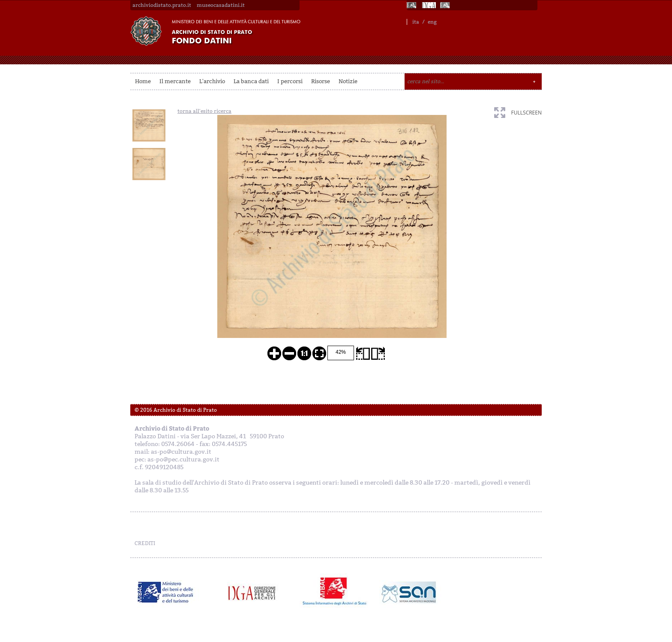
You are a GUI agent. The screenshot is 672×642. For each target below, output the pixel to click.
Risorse (321, 81)
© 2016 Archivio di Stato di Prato (176, 410)
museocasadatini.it (221, 5)
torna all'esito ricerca (204, 111)
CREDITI (145, 543)
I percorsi (290, 81)
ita (416, 22)
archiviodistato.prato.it (162, 5)
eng (432, 22)
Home (143, 81)
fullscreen (526, 113)
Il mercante (175, 81)
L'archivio (212, 81)
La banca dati (251, 81)
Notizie (348, 81)
